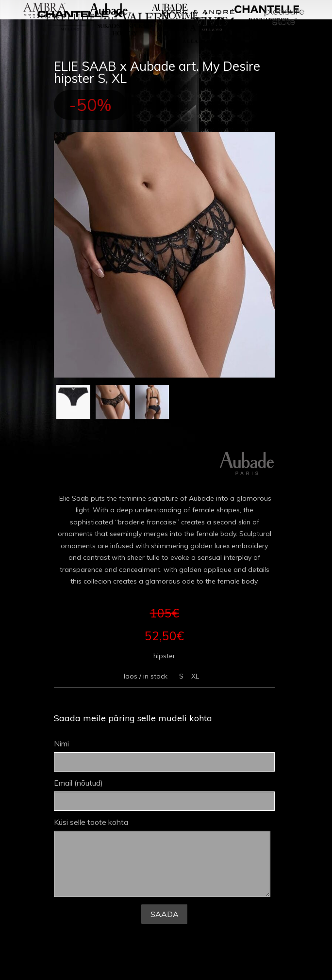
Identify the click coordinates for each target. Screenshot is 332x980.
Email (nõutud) (165, 795)
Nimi (165, 756)
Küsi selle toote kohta (162, 858)
